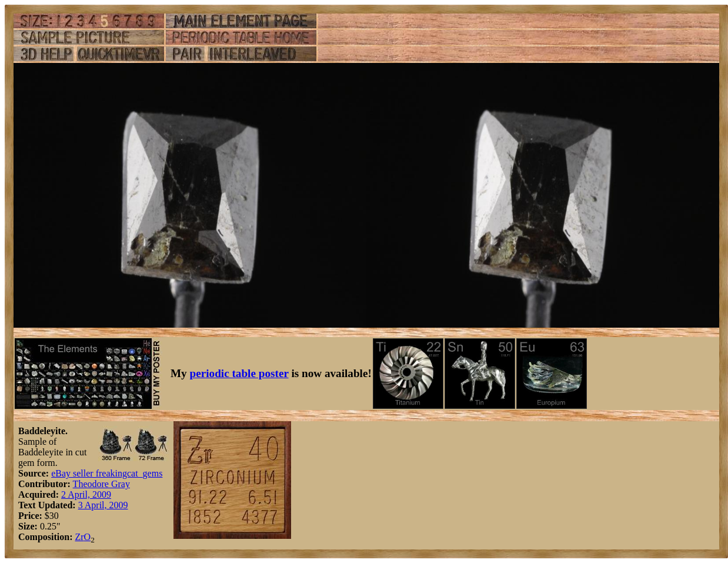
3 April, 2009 (103, 505)
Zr (79, 537)
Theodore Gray (101, 484)
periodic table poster (239, 373)
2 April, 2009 (86, 494)
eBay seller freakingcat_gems (107, 473)
